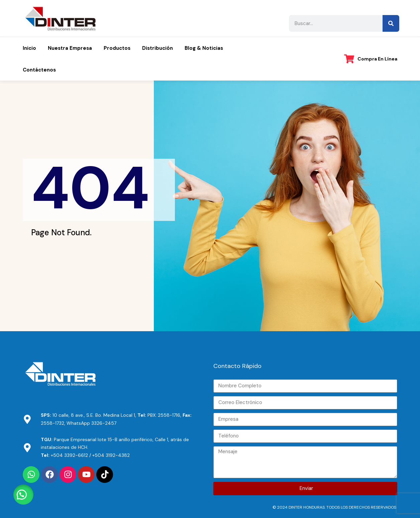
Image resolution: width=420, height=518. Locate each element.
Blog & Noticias (204, 48)
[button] (23, 495)
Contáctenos (39, 70)
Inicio (29, 48)
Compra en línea (377, 59)
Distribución (157, 48)
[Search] (391, 23)
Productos (117, 48)
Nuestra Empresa (70, 48)
